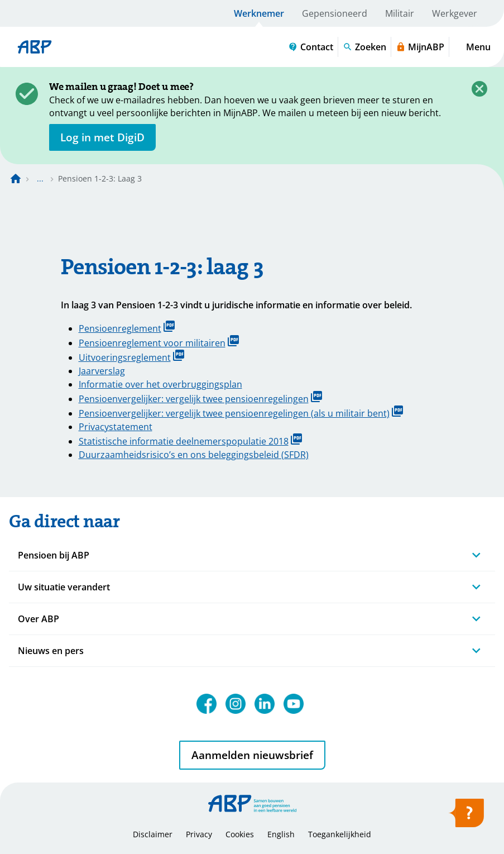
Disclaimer (153, 834)
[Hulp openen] (466, 817)
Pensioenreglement (127, 328)
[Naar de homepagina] (16, 179)
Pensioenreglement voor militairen (159, 342)
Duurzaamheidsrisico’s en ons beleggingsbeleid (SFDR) (194, 455)
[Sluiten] (479, 89)
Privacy (199, 834)
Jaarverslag (102, 371)
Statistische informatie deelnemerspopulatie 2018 (190, 440)
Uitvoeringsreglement (131, 357)
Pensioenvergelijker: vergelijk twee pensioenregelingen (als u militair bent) (241, 412)
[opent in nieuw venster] (102, 137)
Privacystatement (116, 427)
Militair (400, 13)
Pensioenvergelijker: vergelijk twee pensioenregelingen (200, 398)
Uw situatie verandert (64, 587)
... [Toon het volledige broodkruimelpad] (40, 178)
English (281, 834)
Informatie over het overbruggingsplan (160, 384)
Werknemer (259, 13)
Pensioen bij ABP (54, 555)
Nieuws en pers (51, 651)
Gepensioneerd (335, 13)
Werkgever (455, 13)
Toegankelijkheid (340, 834)
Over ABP (39, 619)
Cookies (240, 834)
